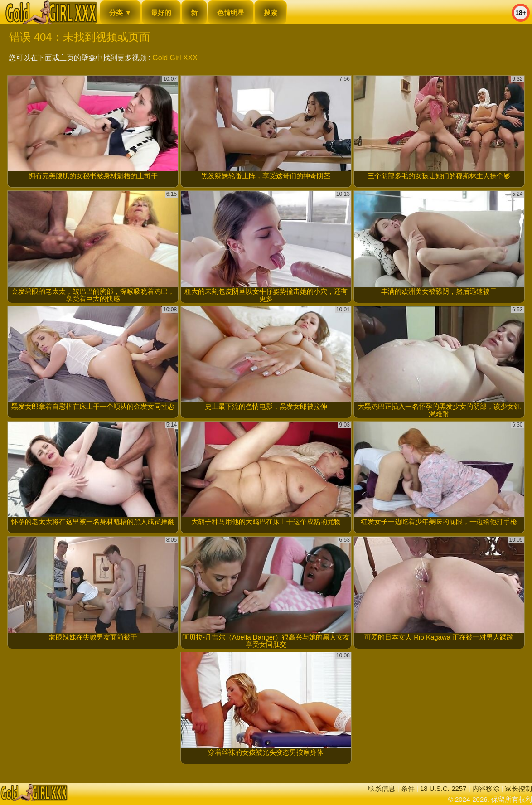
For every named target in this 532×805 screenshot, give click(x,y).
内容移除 (486, 788)
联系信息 (382, 788)
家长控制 (518, 788)
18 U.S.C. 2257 (443, 788)
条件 (408, 788)
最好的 (161, 12)
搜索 (271, 12)
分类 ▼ (120, 12)
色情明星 (231, 12)
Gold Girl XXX (175, 58)
